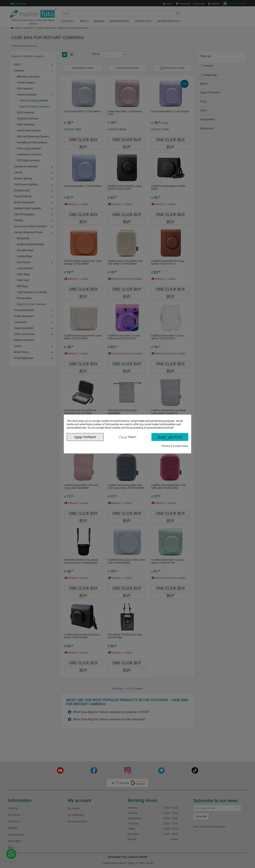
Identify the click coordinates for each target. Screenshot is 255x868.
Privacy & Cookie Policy (175, 446)
